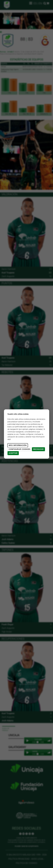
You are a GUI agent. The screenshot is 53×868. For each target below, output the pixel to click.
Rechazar (38, 449)
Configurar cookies (20, 449)
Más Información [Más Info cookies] (18, 445)
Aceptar (13, 453)
